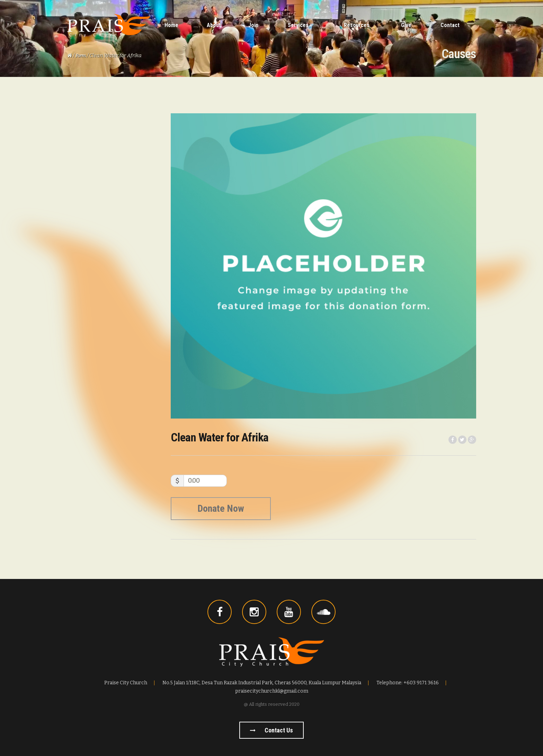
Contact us (271, 730)
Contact (450, 25)
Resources (357, 25)
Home (171, 25)
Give (406, 25)
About (214, 25)
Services (298, 25)
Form (81, 56)
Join (253, 25)
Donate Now (221, 508)
